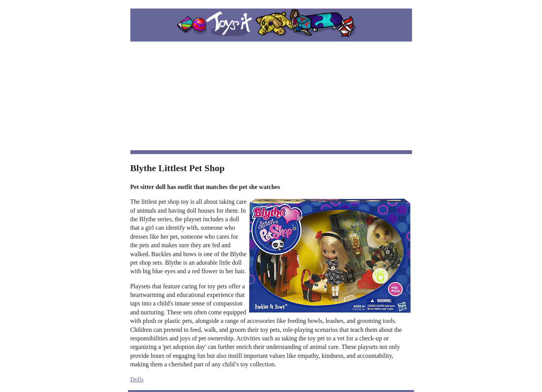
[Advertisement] (271, 96)
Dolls (137, 379)
